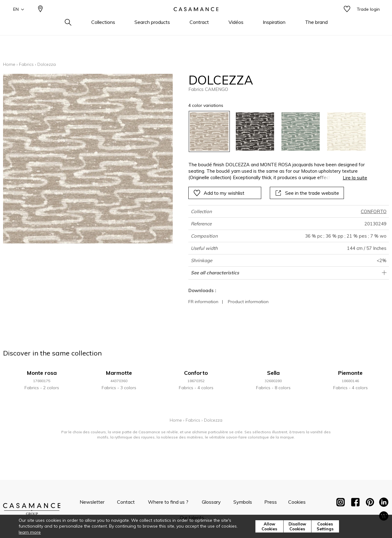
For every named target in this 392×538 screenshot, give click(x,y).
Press (271, 502)
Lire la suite (355, 178)
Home (9, 64)
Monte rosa (42, 373)
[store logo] (196, 19)
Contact (126, 502)
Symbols (243, 502)
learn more (30, 532)
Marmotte (119, 373)
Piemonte (350, 373)
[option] (209, 132)
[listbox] (274, 132)
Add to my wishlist (219, 193)
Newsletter (92, 502)
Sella (273, 373)
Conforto (196, 373)
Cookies (297, 502)
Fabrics (26, 64)
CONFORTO (374, 211)
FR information (203, 302)
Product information (248, 302)
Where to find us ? (168, 502)
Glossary (211, 502)
